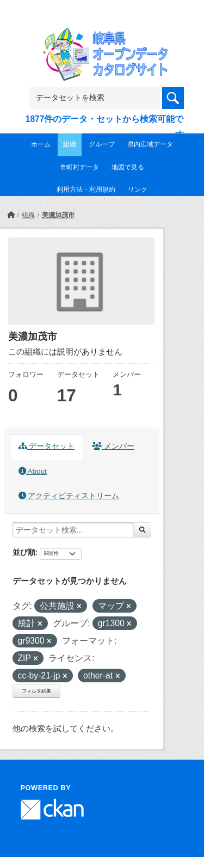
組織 (70, 144)
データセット (47, 446)
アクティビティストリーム (69, 496)
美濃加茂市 (58, 215)
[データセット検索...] (73, 530)
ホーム (41, 144)
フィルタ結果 (36, 691)
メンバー (113, 446)
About (33, 471)
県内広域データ (150, 144)
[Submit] (142, 530)
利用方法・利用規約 (86, 190)
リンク (138, 190)
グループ (102, 144)
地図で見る (128, 167)
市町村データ (79, 167)
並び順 (24, 552)
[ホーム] (11, 215)
